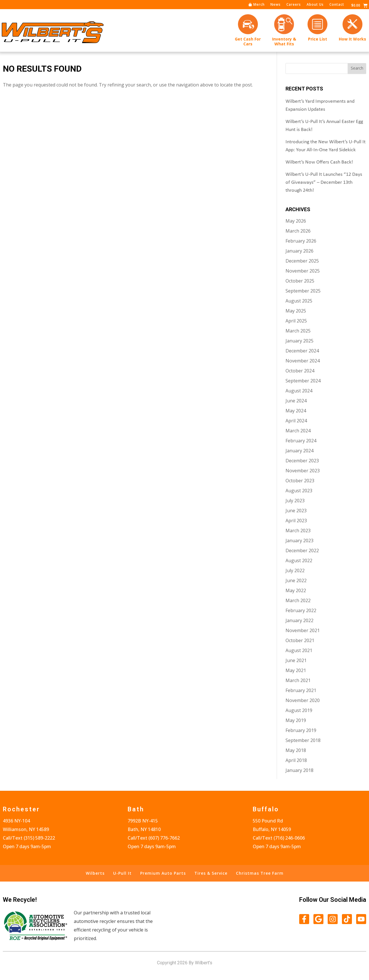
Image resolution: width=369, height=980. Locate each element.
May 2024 (296, 411)
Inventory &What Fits (284, 41)
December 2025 (302, 261)
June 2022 (296, 581)
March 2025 (298, 331)
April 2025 (296, 321)
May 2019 (296, 721)
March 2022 (298, 601)
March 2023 (298, 531)
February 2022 (301, 611)
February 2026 (301, 241)
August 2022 (299, 561)
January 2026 (299, 251)
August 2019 (299, 711)
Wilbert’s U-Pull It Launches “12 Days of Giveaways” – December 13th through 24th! (324, 183)
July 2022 (295, 571)
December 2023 (302, 461)
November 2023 (303, 471)
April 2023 (296, 521)
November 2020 (303, 701)
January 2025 (299, 341)
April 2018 (296, 761)
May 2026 (296, 221)
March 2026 (298, 231)
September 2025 (303, 291)
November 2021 (303, 631)
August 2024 (299, 391)
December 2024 (302, 351)
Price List (318, 39)
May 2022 (296, 591)
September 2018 (303, 741)
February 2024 (301, 441)
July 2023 (295, 501)
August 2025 (299, 301)
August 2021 (299, 651)
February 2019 (301, 731)
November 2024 (303, 361)
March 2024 (298, 431)
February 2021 (301, 691)
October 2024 (300, 371)
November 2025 (303, 271)
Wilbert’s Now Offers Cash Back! (319, 163)
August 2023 (299, 491)
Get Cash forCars (248, 41)
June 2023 (296, 511)
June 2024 (296, 401)
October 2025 (300, 281)
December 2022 (302, 551)
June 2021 (296, 661)
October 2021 (300, 641)
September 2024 (303, 381)
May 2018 (296, 751)
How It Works (352, 39)
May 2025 (296, 311)
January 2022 (299, 621)
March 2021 (298, 681)
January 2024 (299, 451)
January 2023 (299, 541)
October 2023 (300, 481)
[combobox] (317, 69)
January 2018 (299, 771)
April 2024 (296, 421)
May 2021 (296, 671)
